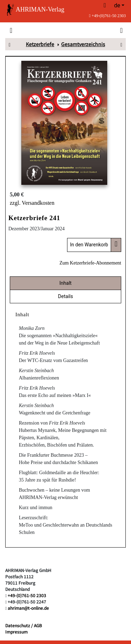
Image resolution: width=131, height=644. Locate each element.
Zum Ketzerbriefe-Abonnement (90, 263)
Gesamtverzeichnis (83, 44)
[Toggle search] (121, 30)
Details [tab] (65, 296)
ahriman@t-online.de (28, 608)
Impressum (16, 632)
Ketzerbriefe (40, 44)
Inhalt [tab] (65, 283)
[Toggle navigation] (11, 30)
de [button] (117, 5)
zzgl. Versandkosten (32, 203)
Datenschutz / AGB (24, 625)
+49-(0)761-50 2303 (107, 16)
